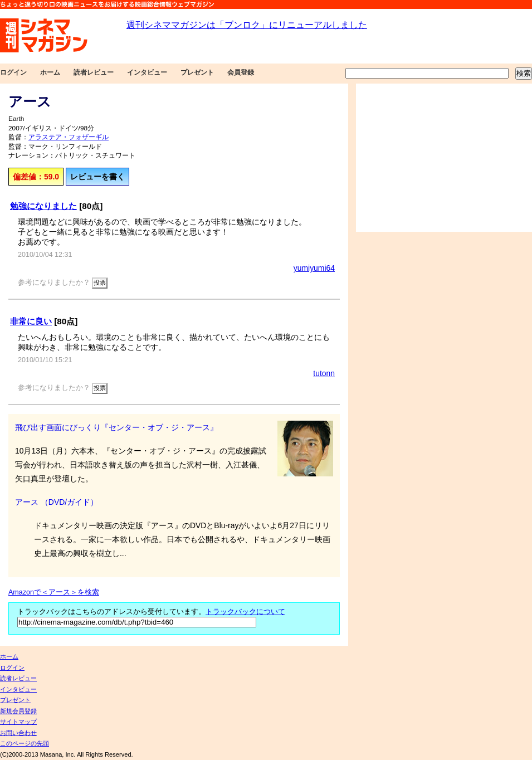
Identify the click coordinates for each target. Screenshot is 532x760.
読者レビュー (94, 72)
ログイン (13, 72)
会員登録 (241, 72)
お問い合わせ (18, 733)
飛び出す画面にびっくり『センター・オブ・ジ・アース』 (116, 427)
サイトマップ (18, 722)
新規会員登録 (18, 711)
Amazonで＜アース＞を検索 (54, 592)
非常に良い (31, 321)
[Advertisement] (444, 158)
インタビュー (147, 72)
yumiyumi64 (314, 268)
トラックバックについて (245, 612)
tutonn (324, 373)
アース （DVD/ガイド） (57, 502)
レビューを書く (97, 177)
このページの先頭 (25, 743)
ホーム (50, 72)
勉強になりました (43, 206)
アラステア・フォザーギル (69, 137)
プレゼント (197, 72)
